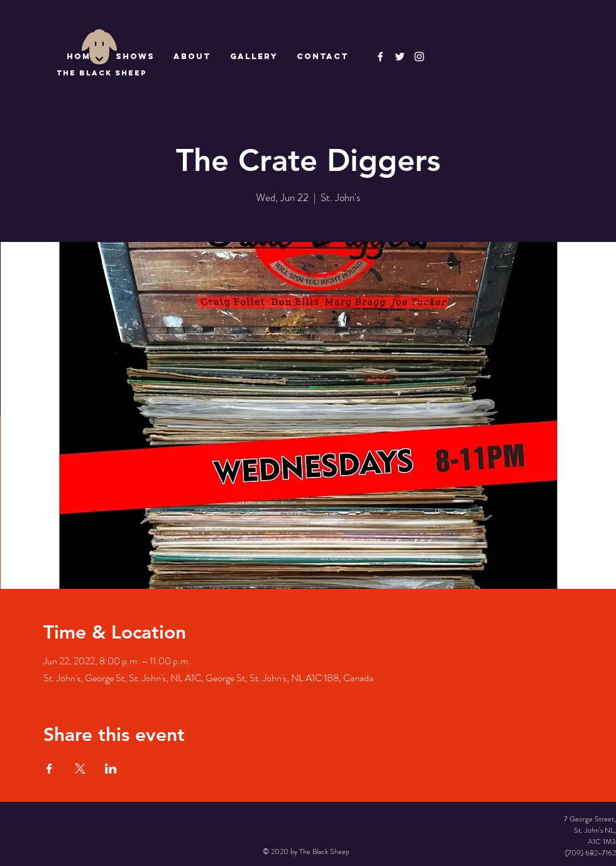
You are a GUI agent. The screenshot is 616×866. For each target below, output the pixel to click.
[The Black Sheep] (400, 57)
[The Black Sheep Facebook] (380, 57)
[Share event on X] (80, 769)
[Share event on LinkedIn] (111, 769)
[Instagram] (419, 57)
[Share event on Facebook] (49, 769)
